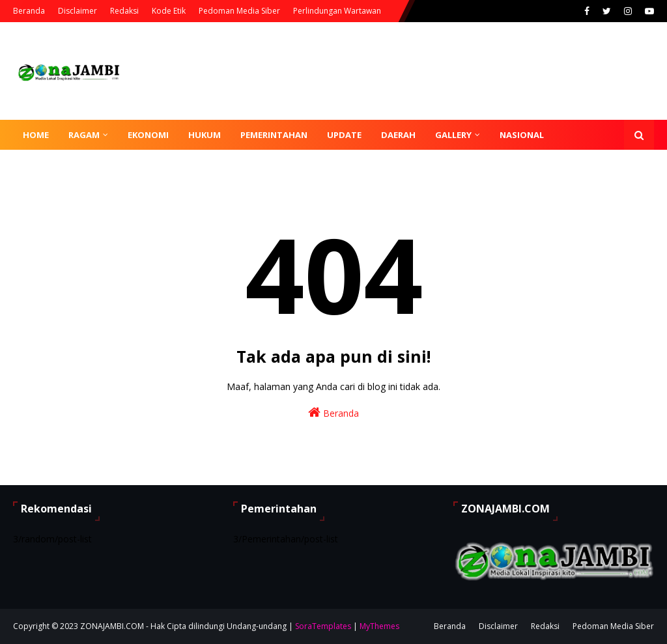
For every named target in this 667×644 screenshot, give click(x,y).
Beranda (29, 11)
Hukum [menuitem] (205, 135)
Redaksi (124, 11)
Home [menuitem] (36, 135)
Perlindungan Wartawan (337, 11)
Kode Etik (169, 11)
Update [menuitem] (344, 135)
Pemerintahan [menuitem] (274, 135)
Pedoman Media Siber (239, 11)
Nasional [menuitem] (522, 135)
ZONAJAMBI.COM (112, 626)
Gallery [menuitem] (453, 135)
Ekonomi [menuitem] (148, 135)
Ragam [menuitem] (84, 135)
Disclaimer (78, 11)
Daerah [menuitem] (398, 135)
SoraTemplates (323, 626)
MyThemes (379, 626)
